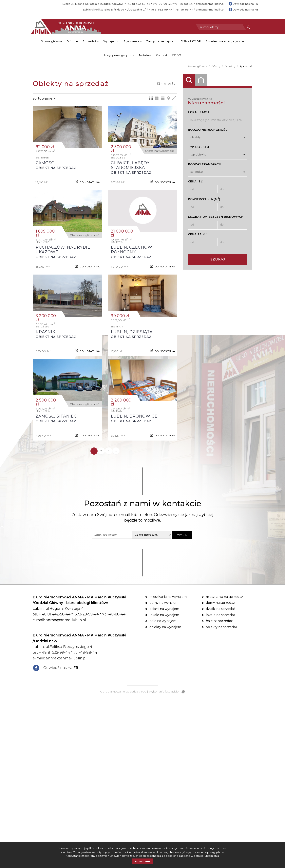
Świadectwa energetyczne (225, 41)
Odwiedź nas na (245, 4)
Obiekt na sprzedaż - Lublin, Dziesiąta (142, 315)
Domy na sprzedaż (220, 603)
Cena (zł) (196, 181)
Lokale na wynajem (164, 615)
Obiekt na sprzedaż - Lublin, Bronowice (142, 400)
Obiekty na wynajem (165, 627)
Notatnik (145, 55)
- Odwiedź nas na (60, 668)
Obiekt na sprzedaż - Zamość (67, 146)
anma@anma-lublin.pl (210, 4)
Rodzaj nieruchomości (208, 130)
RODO (177, 55)
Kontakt (162, 55)
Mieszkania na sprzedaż (224, 597)
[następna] (116, 451)
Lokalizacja (199, 112)
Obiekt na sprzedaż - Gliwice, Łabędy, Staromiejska (142, 146)
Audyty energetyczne (119, 55)
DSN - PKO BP (191, 41)
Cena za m (197, 234)
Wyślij (182, 535)
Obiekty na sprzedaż (222, 627)
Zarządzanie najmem (161, 41)
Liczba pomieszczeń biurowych (216, 217)
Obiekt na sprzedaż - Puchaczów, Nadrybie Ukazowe (67, 231)
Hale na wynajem (163, 621)
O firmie (72, 41)
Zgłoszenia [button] (133, 41)
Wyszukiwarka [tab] (189, 80)
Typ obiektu (199, 147)
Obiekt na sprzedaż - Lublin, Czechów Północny (142, 231)
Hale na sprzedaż (219, 621)
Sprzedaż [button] (91, 41)
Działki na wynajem (164, 609)
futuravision (175, 692)
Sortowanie (44, 98)
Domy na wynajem (164, 603)
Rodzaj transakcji (204, 164)
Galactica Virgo (136, 692)
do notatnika (90, 180)
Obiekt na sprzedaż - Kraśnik (67, 315)
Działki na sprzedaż (221, 609)
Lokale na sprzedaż (221, 615)
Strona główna (51, 41)
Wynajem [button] (111, 41)
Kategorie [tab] (201, 80)
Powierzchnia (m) (204, 199)
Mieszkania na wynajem (168, 597)
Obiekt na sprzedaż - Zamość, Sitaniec (67, 400)
